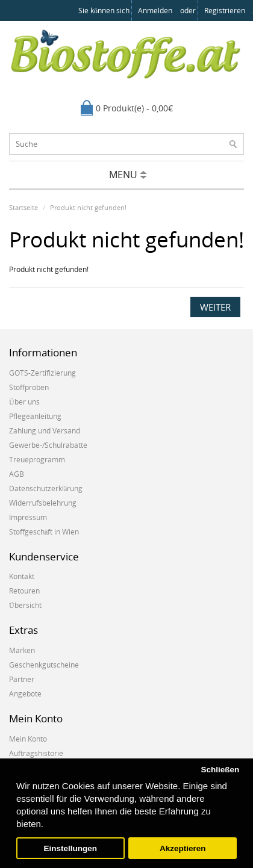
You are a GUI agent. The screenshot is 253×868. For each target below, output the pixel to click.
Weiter (215, 307)
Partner (22, 679)
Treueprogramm (37, 460)
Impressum (28, 517)
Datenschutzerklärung (46, 488)
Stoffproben (29, 387)
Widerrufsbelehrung (43, 503)
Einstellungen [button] (71, 848)
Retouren (24, 591)
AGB (17, 474)
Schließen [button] (220, 770)
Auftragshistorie (36, 753)
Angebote (25, 694)
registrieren (225, 11)
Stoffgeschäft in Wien (44, 532)
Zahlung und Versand (45, 431)
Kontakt (22, 576)
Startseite (23, 207)
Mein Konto (28, 739)
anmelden (155, 11)
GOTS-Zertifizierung (42, 373)
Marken (22, 650)
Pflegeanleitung (35, 416)
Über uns (24, 402)
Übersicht (25, 605)
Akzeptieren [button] (183, 848)
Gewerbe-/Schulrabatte (48, 445)
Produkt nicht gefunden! (88, 207)
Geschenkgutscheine (44, 665)
